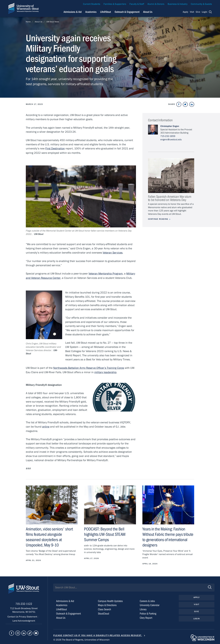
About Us (148, 12)
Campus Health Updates (110, 600)
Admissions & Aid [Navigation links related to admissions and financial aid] (73, 12)
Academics (62, 604)
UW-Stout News (53, 22)
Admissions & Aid (65, 600)
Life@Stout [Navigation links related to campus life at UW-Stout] (106, 12)
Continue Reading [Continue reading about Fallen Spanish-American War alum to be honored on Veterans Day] (158, 219)
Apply (185, 12)
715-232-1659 (168, 136)
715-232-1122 (24, 603)
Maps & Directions (107, 604)
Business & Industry (178, 4)
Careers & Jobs (147, 600)
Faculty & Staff (137, 4)
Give (198, 12)
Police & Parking (148, 612)
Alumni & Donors (156, 4)
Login (204, 12)
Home (28, 22)
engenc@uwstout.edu (171, 140)
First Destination (55, 148)
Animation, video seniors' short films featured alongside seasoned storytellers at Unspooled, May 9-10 (52, 536)
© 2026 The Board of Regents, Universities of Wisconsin (81, 639)
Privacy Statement (28, 616)
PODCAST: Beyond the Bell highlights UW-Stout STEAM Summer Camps (105, 534)
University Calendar (150, 604)
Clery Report (146, 617)
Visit (192, 12)
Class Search (104, 608)
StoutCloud (104, 612)
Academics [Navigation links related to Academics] (91, 12)
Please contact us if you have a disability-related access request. (98, 634)
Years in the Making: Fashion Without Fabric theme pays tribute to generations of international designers (168, 536)
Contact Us (13, 616)
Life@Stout (61, 608)
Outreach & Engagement (68, 612)
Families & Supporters (115, 4)
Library (143, 608)
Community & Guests (201, 4)
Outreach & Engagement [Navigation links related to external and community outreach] (127, 12)
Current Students (92, 4)
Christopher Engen (170, 126)
